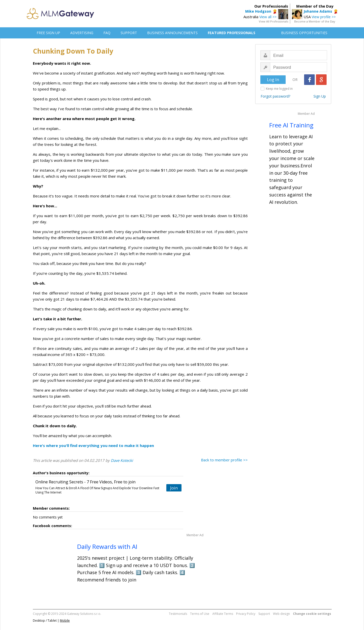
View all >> (268, 17)
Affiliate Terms (223, 614)
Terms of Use (200, 614)
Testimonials (178, 614)
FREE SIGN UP (48, 33)
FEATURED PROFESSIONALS (232, 33)
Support (264, 614)
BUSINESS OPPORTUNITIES (304, 33)
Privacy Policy (246, 614)
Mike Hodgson (258, 11)
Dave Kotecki (122, 460)
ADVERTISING (82, 33)
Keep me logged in (279, 89)
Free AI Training (291, 125)
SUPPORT (129, 33)
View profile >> (324, 17)
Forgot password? (275, 96)
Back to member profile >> (224, 460)
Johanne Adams (318, 11)
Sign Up (320, 96)
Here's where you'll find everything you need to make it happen (93, 445)
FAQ (107, 33)
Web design (281, 614)
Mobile (65, 621)
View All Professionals (274, 21)
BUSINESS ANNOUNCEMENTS (172, 33)
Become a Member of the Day (315, 21)
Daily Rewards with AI (107, 546)
